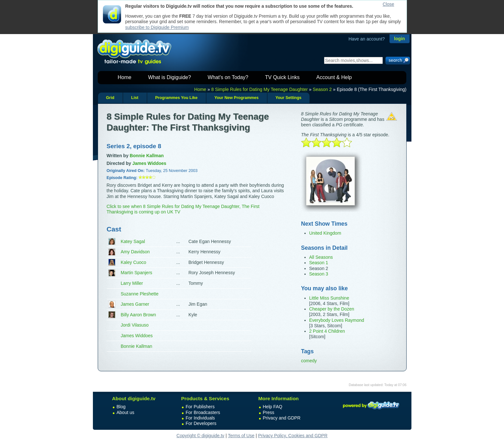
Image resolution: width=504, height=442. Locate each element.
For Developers (201, 423)
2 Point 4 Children (327, 331)
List (135, 98)
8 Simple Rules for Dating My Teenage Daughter (259, 89)
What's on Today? (228, 77)
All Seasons (321, 257)
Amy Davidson (135, 252)
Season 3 (319, 274)
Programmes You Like (176, 98)
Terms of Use (241, 436)
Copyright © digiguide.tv (200, 436)
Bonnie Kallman (137, 346)
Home (125, 77)
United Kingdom (325, 233)
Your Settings (288, 98)
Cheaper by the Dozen (332, 309)
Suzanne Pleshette (140, 294)
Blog (121, 407)
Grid (110, 98)
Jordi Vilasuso (135, 325)
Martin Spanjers (137, 273)
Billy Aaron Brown (139, 315)
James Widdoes (137, 336)
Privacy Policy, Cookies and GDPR (293, 436)
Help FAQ (273, 407)
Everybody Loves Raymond (337, 320)
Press (269, 412)
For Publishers (200, 407)
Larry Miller (132, 283)
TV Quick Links (282, 77)
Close (389, 4)
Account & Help (334, 77)
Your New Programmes (237, 98)
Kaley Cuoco (134, 262)
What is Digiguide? (170, 77)
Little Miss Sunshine (329, 298)
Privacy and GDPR (282, 418)
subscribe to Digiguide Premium (157, 27)
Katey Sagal (133, 241)
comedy (309, 361)
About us (126, 412)
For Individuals (200, 418)
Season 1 (319, 263)
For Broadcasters (203, 412)
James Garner (135, 304)
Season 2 (322, 89)
